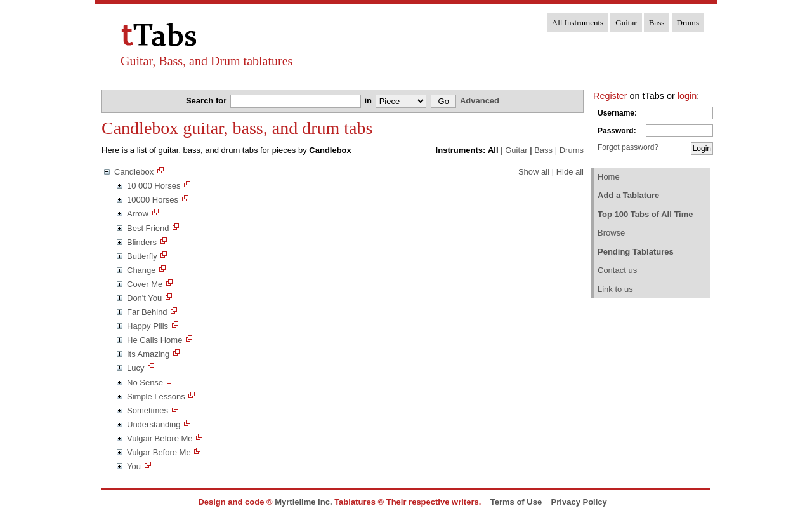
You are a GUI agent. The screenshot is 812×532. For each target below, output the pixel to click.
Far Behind (147, 312)
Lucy (135, 368)
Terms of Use (516, 502)
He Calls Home (154, 340)
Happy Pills (147, 326)
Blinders (142, 242)
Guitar (626, 23)
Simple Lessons (156, 396)
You (134, 466)
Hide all (570, 172)
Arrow (138, 214)
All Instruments (578, 23)
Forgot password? (628, 147)
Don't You (144, 298)
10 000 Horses (154, 186)
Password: (617, 131)
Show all (534, 172)
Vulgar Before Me (159, 452)
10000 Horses (153, 200)
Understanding (154, 424)
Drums (688, 23)
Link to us (615, 289)
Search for (207, 101)
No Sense (145, 382)
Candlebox (134, 172)
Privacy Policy (579, 502)
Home (609, 177)
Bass (657, 23)
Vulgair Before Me (160, 438)
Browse (611, 233)
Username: (617, 113)
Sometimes (147, 410)
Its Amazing (148, 354)
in (369, 101)
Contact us (617, 270)
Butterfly (142, 256)
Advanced (480, 101)
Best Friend (148, 228)
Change (141, 270)
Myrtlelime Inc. (303, 502)
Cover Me (145, 284)
